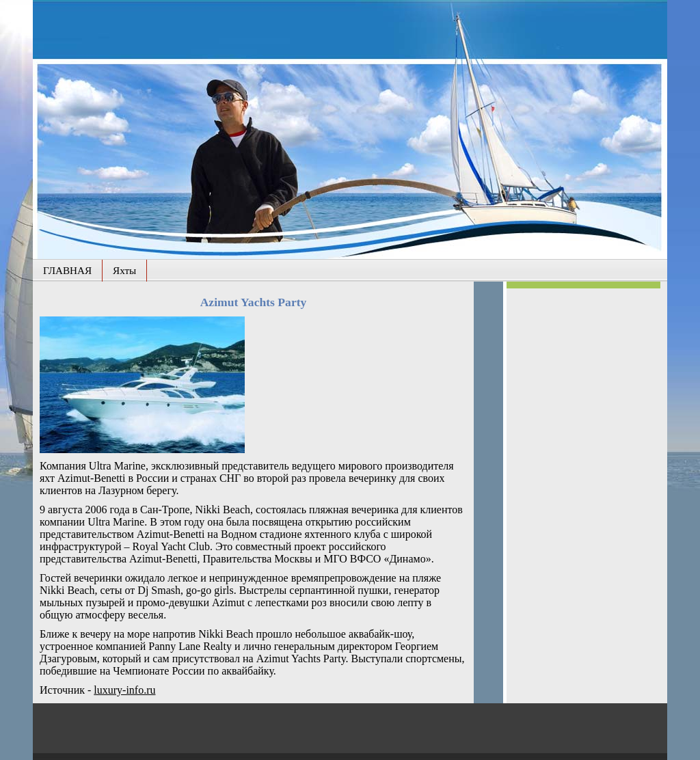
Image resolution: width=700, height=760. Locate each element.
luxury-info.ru (124, 690)
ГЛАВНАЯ (67, 270)
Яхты (124, 270)
